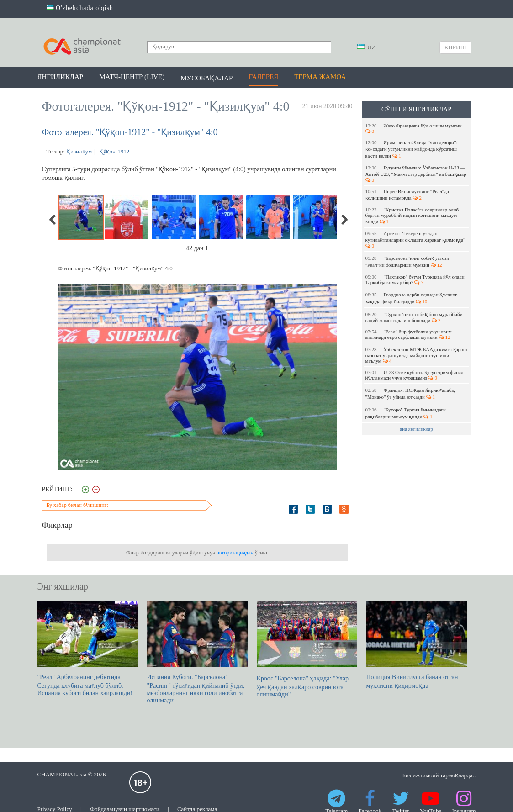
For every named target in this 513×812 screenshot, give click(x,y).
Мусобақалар (206, 78)
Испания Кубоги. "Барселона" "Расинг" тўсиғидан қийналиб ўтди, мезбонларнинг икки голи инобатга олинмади (197, 652)
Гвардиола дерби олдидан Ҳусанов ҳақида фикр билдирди (412, 298)
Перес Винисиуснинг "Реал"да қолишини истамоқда (407, 195)
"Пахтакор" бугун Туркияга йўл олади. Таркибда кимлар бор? (416, 279)
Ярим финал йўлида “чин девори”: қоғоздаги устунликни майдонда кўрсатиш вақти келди (412, 149)
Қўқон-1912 (114, 151)
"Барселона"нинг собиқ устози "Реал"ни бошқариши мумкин (407, 261)
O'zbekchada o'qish (80, 8)
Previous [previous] (53, 220)
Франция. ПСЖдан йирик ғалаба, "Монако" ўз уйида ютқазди (410, 393)
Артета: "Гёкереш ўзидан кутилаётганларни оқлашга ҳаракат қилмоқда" (416, 240)
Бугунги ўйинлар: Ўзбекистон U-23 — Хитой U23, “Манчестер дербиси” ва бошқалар (417, 174)
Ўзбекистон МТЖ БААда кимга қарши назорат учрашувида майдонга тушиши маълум (416, 355)
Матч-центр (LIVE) (132, 77)
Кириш (455, 47)
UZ (366, 47)
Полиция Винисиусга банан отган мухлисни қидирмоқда (417, 645)
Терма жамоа (320, 77)
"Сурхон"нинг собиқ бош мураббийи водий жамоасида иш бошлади (414, 317)
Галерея (263, 77)
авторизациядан (235, 553)
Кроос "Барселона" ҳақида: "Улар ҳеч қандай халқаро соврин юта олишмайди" (307, 649)
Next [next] (344, 220)
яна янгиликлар (416, 429)
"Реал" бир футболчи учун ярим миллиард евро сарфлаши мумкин (409, 334)
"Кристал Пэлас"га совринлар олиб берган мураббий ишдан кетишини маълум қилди (412, 216)
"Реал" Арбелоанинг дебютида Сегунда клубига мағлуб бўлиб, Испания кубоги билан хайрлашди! (88, 649)
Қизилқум (79, 151)
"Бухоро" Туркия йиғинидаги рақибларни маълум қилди (406, 413)
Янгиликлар (61, 77)
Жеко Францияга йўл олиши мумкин (414, 128)
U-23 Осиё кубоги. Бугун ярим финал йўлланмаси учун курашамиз (415, 375)
